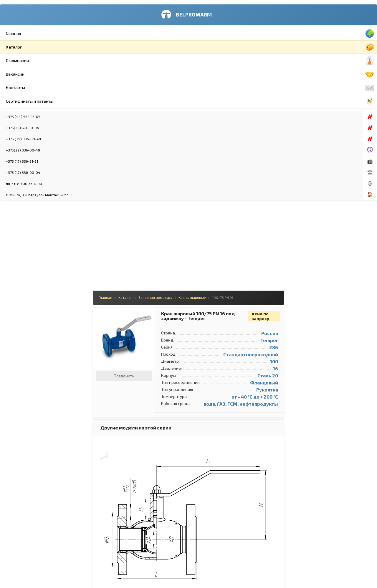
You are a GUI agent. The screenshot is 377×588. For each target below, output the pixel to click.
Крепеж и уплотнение (305, 47)
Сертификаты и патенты (49, 101)
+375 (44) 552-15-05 (36, 116)
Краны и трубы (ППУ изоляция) (313, 94)
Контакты (49, 88)
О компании (49, 61)
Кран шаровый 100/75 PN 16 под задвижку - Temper (189, 30)
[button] (141, 26)
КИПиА (292, 82)
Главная (49, 34)
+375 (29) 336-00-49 (37, 139)
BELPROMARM (45, 15)
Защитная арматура (304, 59)
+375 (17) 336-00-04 (36, 172)
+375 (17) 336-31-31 (35, 161)
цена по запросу (252, 30)
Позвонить (115, 90)
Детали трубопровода (306, 35)
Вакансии (49, 74)
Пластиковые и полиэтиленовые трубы (320, 71)
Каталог (49, 47)
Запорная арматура (303, 24)
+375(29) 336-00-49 (36, 150)
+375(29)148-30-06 (36, 128)
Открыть (263, 324)
